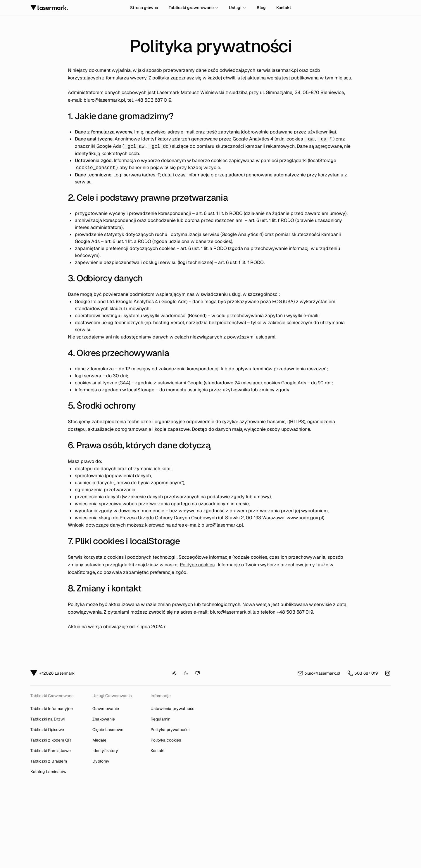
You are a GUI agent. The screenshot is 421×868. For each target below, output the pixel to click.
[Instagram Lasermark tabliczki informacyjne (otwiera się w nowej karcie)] (388, 673)
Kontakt (284, 8)
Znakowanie (104, 719)
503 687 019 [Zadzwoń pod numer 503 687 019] (363, 673)
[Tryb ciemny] (186, 673)
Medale (99, 740)
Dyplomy (101, 761)
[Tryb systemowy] (198, 673)
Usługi (238, 8)
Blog (261, 8)
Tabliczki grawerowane (194, 8)
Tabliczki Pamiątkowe (51, 751)
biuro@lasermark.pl (104, 100)
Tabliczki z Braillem (49, 761)
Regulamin (161, 719)
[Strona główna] (78, 8)
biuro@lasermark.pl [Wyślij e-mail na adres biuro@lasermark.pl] (319, 673)
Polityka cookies (166, 740)
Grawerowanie (106, 709)
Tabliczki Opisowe (47, 730)
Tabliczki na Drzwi (48, 719)
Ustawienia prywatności (173, 709)
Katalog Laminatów (48, 772)
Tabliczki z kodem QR (51, 740)
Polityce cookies (197, 565)
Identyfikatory (105, 751)
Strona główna (144, 8)
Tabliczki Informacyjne (52, 709)
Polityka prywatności (170, 730)
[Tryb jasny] (174, 673)
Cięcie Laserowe (108, 730)
